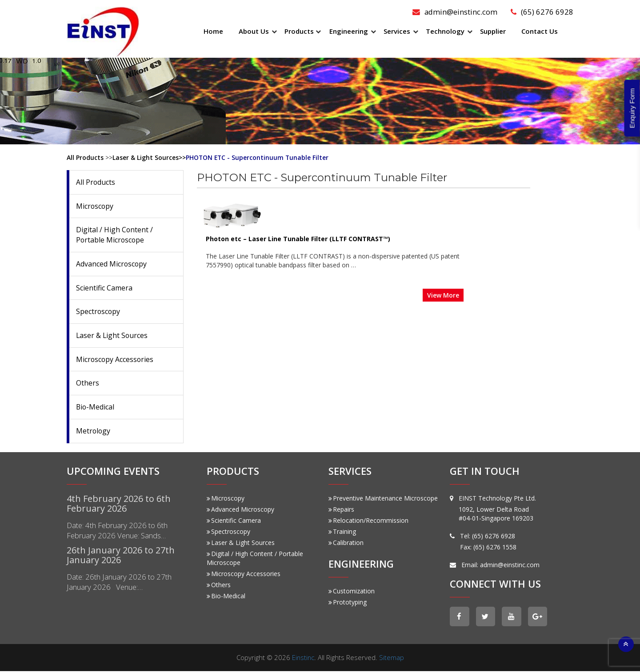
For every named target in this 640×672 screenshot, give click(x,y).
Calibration (346, 543)
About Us (254, 31)
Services (397, 31)
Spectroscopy (98, 312)
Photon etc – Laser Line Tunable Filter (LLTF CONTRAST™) (365, 197)
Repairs (341, 510)
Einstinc (303, 658)
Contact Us (540, 31)
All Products (85, 157)
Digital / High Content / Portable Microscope (115, 235)
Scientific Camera (104, 288)
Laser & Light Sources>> (149, 157)
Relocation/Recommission (368, 521)
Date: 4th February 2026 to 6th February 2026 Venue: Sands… (118, 531)
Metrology (94, 431)
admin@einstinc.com (454, 12)
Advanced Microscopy (112, 264)
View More (510, 253)
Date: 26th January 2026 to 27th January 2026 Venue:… (119, 583)
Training (342, 532)
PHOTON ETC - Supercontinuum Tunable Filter (258, 157)
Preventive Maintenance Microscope (383, 499)
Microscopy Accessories (115, 360)
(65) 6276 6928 (542, 12)
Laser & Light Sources (112, 336)
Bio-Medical (96, 407)
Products (299, 31)
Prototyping (348, 603)
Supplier (493, 31)
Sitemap (392, 658)
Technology (445, 31)
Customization (352, 592)
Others (88, 384)
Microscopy (95, 206)
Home (213, 31)
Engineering (349, 31)
